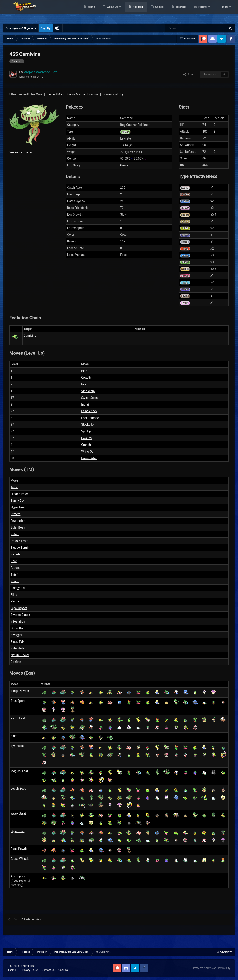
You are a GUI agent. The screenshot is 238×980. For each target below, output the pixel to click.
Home (115, 11)
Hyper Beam (19, 507)
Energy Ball (18, 588)
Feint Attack (89, 411)
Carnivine (30, 336)
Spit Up (86, 431)
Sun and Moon (55, 94)
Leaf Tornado (90, 418)
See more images (21, 152)
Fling (14, 595)
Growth (86, 378)
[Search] (181, 28)
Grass (124, 165)
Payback (16, 601)
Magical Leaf (19, 771)
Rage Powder (19, 849)
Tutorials (204, 11)
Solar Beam (18, 527)
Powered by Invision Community (212, 968)
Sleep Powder (20, 691)
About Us (136, 11)
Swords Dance (20, 615)
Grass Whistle (20, 859)
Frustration (18, 521)
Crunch (86, 445)
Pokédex (161, 11)
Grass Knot (18, 628)
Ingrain (86, 404)
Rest (14, 561)
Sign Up (46, 28)
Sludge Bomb (20, 548)
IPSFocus (30, 966)
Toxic (14, 487)
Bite (84, 384)
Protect (15, 514)
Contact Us (48, 970)
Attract (15, 568)
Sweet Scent (90, 398)
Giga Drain (18, 831)
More (225, 11)
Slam (14, 736)
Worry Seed (18, 814)
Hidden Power (20, 494)
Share (189, 74)
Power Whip (89, 458)
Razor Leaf (18, 718)
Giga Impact (19, 608)
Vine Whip (88, 391)
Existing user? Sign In (21, 28)
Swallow (87, 438)
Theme (13, 970)
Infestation (18, 621)
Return (15, 534)
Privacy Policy (30, 970)
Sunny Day (18, 501)
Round (15, 581)
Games (183, 11)
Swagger (16, 635)
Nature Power (20, 655)
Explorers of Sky (113, 94)
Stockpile (87, 425)
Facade (15, 554)
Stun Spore (18, 701)
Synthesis (17, 746)
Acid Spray (18, 876)
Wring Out (88, 451)
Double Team (19, 541)
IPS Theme (14, 966)
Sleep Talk (17, 642)
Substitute (17, 648)
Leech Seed (18, 789)
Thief (14, 574)
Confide (16, 662)
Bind (84, 371)
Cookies (63, 970)
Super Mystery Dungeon (83, 94)
